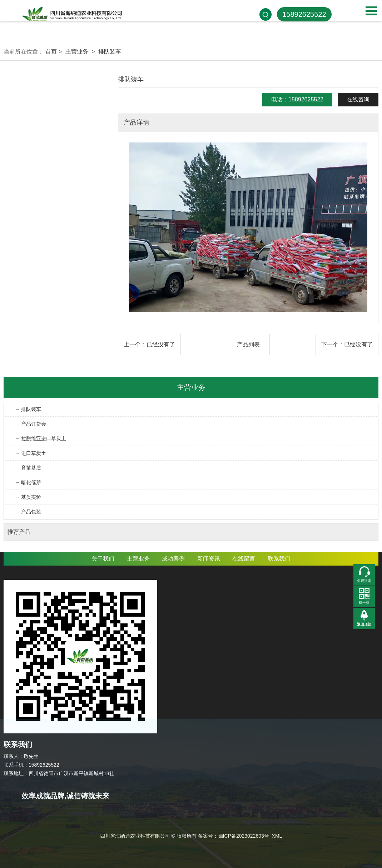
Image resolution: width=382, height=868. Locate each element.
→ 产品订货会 (30, 424)
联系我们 (279, 559)
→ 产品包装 (28, 512)
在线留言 (244, 559)
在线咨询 (358, 99)
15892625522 (304, 14)
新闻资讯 (209, 559)
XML (277, 836)
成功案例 (173, 559)
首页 (51, 52)
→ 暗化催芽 (28, 482)
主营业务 (77, 52)
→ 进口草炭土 (30, 453)
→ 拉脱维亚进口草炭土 (40, 438)
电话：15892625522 (297, 99)
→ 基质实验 (28, 497)
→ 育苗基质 (28, 468)
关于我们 (103, 559)
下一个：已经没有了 (347, 344)
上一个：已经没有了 (149, 344)
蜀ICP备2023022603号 (244, 836)
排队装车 (110, 52)
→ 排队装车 (28, 409)
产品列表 (248, 344)
